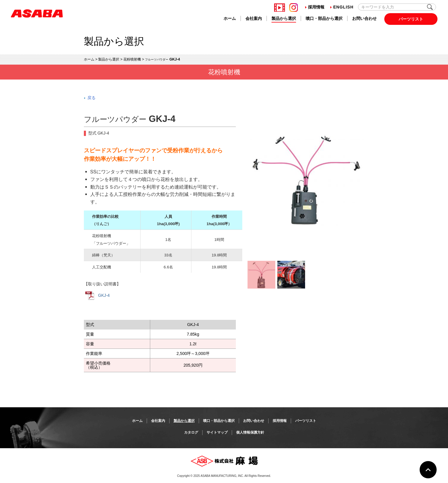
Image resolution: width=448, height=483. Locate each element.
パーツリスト (411, 19)
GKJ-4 (98, 296)
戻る (91, 98)
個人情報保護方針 (250, 432)
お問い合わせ (364, 18)
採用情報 (315, 7)
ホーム (230, 18)
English (342, 7)
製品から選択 (284, 18)
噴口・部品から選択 (324, 18)
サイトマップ (217, 432)
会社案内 (254, 18)
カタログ (191, 432)
